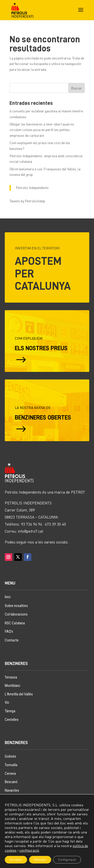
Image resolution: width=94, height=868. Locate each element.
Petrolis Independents (32, 188)
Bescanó (11, 782)
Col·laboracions (16, 614)
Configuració (67, 860)
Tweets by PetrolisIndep (27, 201)
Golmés (10, 756)
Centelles (12, 720)
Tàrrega (10, 711)
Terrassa (11, 677)
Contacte (12, 640)
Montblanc (13, 686)
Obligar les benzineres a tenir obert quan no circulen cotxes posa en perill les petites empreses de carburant (42, 130)
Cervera (10, 774)
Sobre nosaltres (16, 606)
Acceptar (16, 860)
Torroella (11, 765)
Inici (8, 597)
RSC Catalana (15, 623)
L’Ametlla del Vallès (19, 694)
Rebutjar (40, 860)
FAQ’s (9, 631)
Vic (7, 702)
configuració (29, 850)
